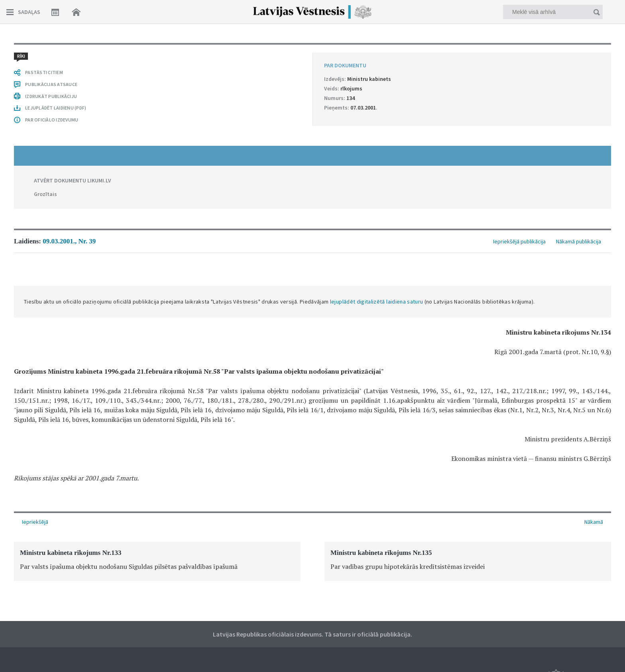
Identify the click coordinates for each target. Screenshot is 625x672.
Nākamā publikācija (579, 241)
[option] (157, 561)
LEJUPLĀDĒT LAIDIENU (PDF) (56, 108)
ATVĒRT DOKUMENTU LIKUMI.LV (73, 180)
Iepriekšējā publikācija (519, 241)
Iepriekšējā (35, 522)
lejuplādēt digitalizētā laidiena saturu (377, 302)
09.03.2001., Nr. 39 (69, 241)
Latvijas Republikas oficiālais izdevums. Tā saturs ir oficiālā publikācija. (312, 634)
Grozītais (45, 194)
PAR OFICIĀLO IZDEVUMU (52, 120)
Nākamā (594, 522)
